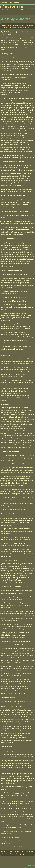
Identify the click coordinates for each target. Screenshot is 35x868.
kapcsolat (31, 7)
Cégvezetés (12, 7)
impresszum (31, 865)
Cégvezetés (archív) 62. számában (19, 32)
